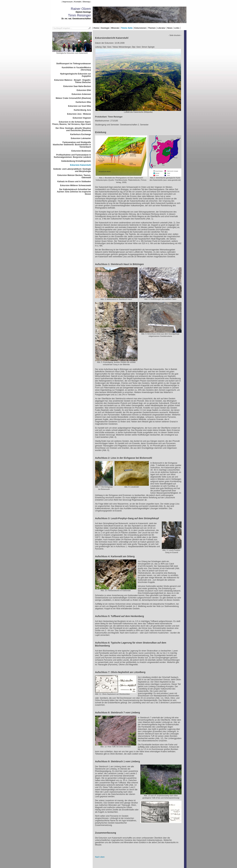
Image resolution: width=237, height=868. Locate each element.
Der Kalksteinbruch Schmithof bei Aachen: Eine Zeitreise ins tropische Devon (74, 192)
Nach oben (100, 857)
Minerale (115, 28)
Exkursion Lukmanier (81, 138)
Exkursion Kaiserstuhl (81, 165)
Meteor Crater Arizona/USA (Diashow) (73, 98)
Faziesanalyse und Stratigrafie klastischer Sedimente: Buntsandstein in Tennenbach (72, 145)
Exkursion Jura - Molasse (79, 114)
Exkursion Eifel (84, 90)
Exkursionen (140, 28)
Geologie (105, 28)
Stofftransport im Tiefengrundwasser (74, 64)
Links (177, 28)
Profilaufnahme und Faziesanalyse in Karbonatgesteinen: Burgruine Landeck (72, 156)
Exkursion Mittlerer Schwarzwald (75, 185)
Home (96, 28)
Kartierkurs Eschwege (80, 134)
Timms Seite (127, 28)
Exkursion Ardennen (81, 94)
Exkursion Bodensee (81, 151)
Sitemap (86, 2)
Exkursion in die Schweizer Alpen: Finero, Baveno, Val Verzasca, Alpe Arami (72, 123)
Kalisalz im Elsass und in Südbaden (74, 182)
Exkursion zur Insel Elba (80, 106)
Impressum (68, 2)
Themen (152, 28)
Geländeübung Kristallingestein (76, 161)
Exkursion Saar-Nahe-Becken (77, 86)
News (170, 28)
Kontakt (78, 2)
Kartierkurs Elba (83, 102)
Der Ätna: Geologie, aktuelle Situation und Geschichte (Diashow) (73, 129)
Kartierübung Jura (82, 110)
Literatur (161, 28)
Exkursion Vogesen (82, 118)
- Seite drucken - (175, 35)
